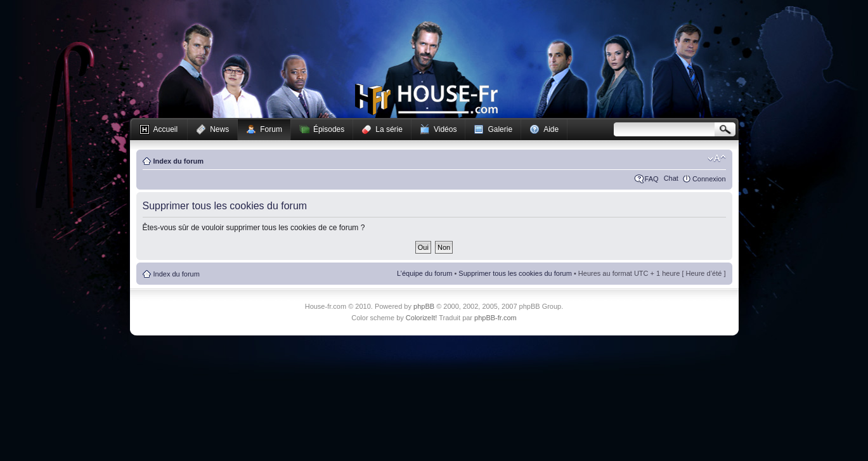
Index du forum (178, 161)
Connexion (709, 179)
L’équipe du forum (424, 273)
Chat (671, 178)
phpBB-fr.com (496, 318)
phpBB (424, 306)
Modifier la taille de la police (717, 159)
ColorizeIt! (422, 318)
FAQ (652, 179)
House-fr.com (426, 100)
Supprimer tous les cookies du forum (515, 273)
